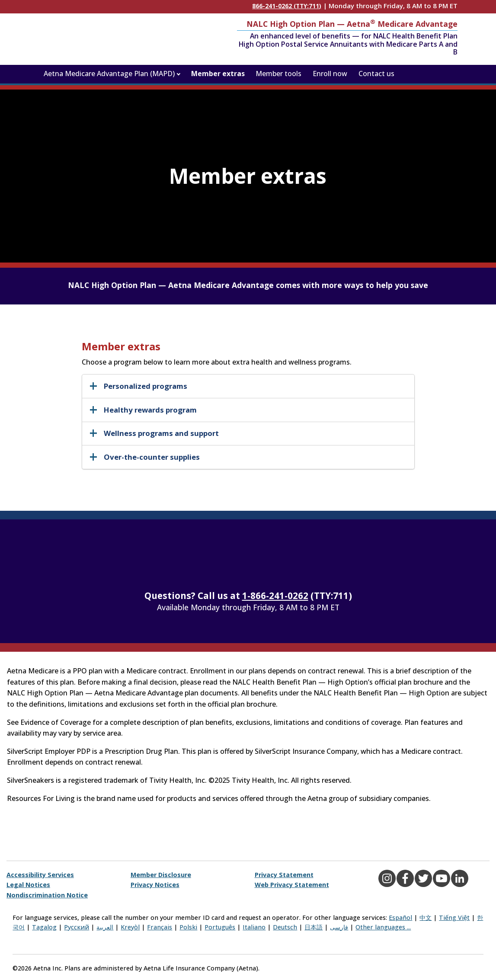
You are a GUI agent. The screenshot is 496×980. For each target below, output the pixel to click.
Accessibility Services (40, 875)
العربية (105, 927)
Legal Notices (28, 885)
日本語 (314, 927)
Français (160, 927)
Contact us (376, 74)
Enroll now (330, 74)
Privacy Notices (155, 885)
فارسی (339, 927)
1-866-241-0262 (275, 596)
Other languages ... (383, 927)
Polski (188, 927)
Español (400, 918)
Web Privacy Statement (292, 885)
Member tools (278, 74)
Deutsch (285, 927)
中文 (426, 918)
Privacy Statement (284, 875)
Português (220, 927)
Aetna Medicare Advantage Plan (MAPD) (109, 74)
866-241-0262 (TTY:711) (287, 6)
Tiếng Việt (454, 918)
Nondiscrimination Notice (47, 895)
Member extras (218, 74)
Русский (77, 927)
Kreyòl (130, 927)
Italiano (254, 927)
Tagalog (44, 927)
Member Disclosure (161, 875)
